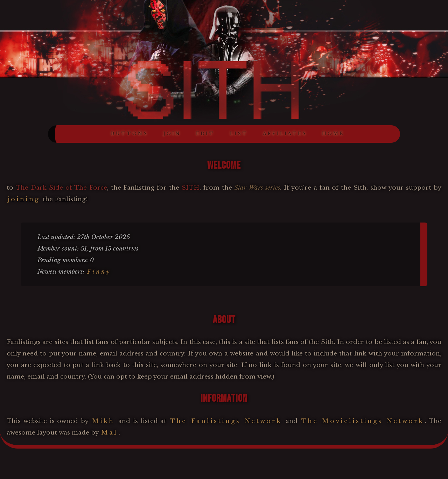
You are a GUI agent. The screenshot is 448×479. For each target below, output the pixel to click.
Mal (109, 433)
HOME (333, 133)
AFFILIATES (285, 133)
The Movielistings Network (363, 421)
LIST (239, 133)
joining (24, 199)
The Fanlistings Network (226, 421)
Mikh (103, 421)
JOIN (172, 133)
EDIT (205, 133)
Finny (99, 272)
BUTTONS (129, 133)
